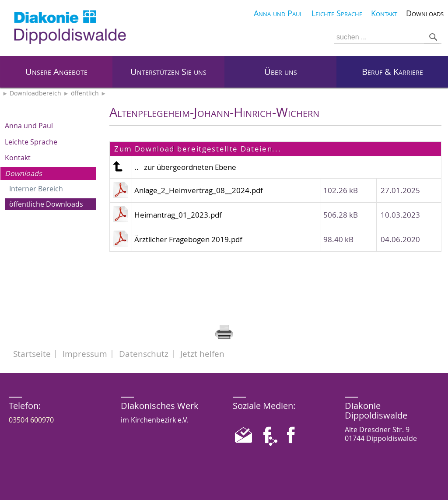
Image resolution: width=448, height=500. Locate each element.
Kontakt (18, 158)
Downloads (23, 173)
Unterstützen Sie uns (168, 72)
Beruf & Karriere (392, 72)
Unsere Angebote (56, 72)
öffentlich (85, 93)
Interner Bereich (36, 189)
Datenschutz (144, 354)
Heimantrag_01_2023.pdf (178, 215)
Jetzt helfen (202, 354)
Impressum (85, 354)
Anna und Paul (29, 126)
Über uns (281, 72)
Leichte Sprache (31, 142)
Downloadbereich (35, 93)
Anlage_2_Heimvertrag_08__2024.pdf (199, 190)
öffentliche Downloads (46, 204)
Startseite (32, 354)
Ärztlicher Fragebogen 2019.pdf (188, 239)
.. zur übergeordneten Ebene (185, 167)
